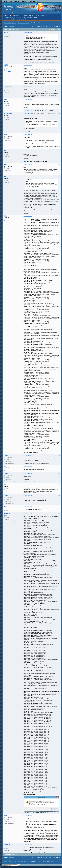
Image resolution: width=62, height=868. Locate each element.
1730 (9, 462)
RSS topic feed (55, 29)
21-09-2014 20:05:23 (28, 466)
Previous (11, 27)
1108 (9, 71)
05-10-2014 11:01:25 (28, 844)
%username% (8, 86)
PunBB (45, 865)
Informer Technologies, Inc (55, 865)
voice (6, 100)
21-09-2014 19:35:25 (28, 456)
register (49, 27)
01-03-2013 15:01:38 (28, 65)
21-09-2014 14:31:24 (28, 216)
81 (9, 92)
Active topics (44, 12)
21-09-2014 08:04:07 (28, 177)
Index (11, 1)
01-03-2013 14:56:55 (28, 32)
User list (17, 1)
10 (25, 27)
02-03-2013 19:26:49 (28, 114)
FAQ (9, 19)
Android (36, 16)
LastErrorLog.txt (28, 110)
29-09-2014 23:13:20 (28, 506)
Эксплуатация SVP (24, 23)
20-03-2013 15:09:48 (28, 135)
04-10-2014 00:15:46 (28, 513)
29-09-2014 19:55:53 (28, 485)
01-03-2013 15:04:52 (28, 86)
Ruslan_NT (7, 513)
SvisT (6, 216)
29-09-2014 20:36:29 (28, 496)
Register (32, 1)
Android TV (43, 16)
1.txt (25, 161)
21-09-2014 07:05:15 (28, 164)
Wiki (5, 1)
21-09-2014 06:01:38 (28, 151)
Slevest (6, 32)
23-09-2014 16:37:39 (28, 473)
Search (25, 1)
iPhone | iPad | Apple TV (22, 16)
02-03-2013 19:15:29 (28, 100)
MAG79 (6, 65)
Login (39, 1)
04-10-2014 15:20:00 (28, 816)
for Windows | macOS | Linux (15, 17)
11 (29, 27)
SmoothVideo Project (13, 6)
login (44, 27)
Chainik (6, 456)
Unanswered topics (54, 12)
